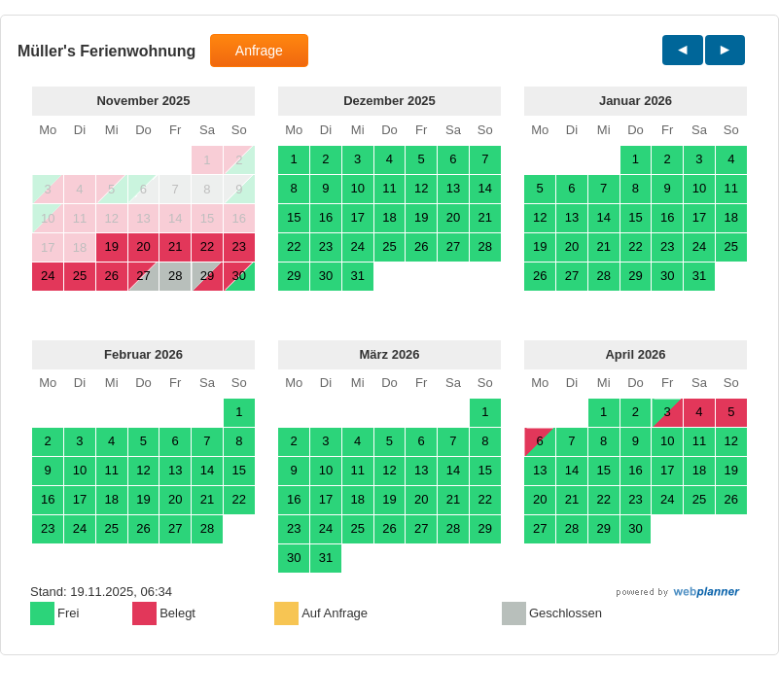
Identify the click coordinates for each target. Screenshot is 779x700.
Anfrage (259, 51)
